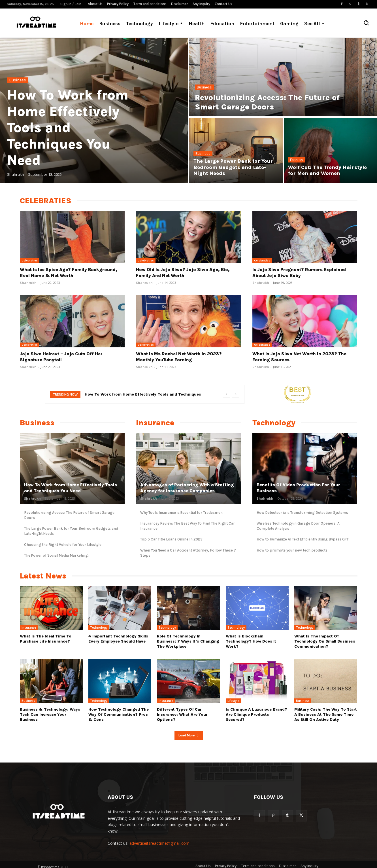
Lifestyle (233, 701)
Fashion (296, 160)
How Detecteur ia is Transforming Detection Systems (302, 513)
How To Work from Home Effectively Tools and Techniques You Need (71, 488)
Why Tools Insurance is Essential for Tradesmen (181, 513)
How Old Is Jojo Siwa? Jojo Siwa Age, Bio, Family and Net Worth (183, 273)
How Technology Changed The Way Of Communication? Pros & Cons (119, 714)
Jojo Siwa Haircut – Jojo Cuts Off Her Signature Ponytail (61, 357)
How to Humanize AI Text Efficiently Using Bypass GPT (303, 539)
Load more (189, 735)
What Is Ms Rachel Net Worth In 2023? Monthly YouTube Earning (179, 357)
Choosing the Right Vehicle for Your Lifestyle (63, 545)
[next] (236, 394)
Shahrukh (28, 283)
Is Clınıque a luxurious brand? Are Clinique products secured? (256, 714)
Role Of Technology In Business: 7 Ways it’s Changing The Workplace (188, 641)
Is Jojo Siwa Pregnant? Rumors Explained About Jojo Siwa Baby (299, 273)
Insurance (29, 628)
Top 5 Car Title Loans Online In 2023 (171, 539)
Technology (99, 628)
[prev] (226, 394)
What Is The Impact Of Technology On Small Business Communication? (325, 641)
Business (18, 80)
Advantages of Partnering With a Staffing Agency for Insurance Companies (187, 488)
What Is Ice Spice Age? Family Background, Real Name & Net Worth (69, 273)
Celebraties (30, 261)
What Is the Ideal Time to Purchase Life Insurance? (46, 639)
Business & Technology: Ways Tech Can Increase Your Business (50, 714)
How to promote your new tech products (292, 550)
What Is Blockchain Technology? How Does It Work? (251, 641)
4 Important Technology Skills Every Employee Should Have (118, 639)
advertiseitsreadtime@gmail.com (159, 843)
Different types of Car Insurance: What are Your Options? (182, 714)
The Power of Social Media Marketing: (56, 555)
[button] (366, 23)
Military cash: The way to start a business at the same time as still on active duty (326, 714)
